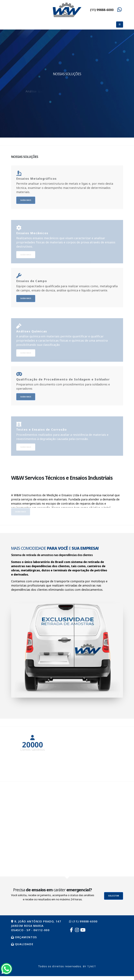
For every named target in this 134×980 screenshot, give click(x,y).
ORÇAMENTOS (25, 937)
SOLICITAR (114, 896)
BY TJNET (89, 966)
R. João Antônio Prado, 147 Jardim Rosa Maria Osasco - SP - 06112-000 (38, 926)
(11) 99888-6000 (102, 10)
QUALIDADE (23, 944)
